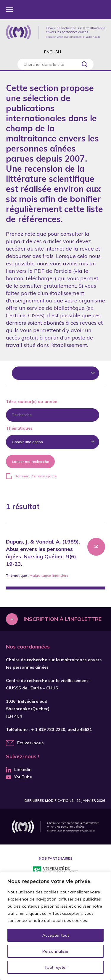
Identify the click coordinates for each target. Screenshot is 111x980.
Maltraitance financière (49, 575)
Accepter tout (56, 935)
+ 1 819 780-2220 (48, 729)
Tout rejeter (56, 967)
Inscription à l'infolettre (63, 619)
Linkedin (19, 769)
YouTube (19, 777)
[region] (55, 926)
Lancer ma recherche (30, 462)
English (53, 52)
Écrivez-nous (30, 743)
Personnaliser (55, 951)
